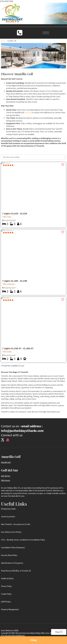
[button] (63, 56)
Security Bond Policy (9, 555)
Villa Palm (7, 352)
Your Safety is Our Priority (11, 532)
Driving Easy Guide (8, 509)
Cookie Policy (6, 594)
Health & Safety (7, 578)
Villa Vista (7, 217)
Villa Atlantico (9, 284)
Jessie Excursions (8, 517)
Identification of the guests (12, 563)
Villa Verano (6, 480)
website (28, 112)
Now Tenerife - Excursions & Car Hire (16, 524)
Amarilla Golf (6, 462)
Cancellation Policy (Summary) (13, 547)
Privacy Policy (6, 586)
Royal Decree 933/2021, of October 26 (16, 571)
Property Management (10, 609)
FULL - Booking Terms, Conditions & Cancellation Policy (23, 540)
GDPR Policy (6, 602)
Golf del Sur (6, 476)
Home (3, 41)
